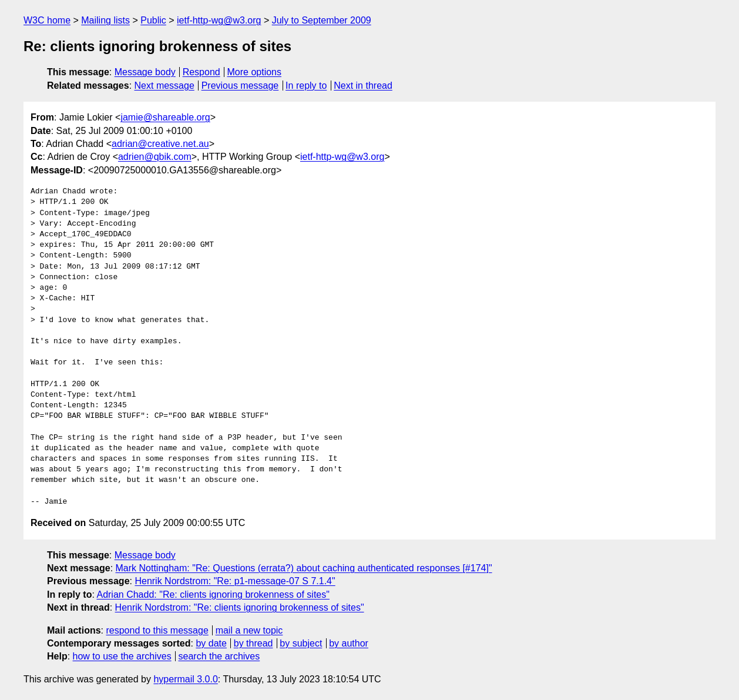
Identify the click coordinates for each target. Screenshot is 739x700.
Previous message (240, 86)
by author (349, 643)
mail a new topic (249, 630)
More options (255, 72)
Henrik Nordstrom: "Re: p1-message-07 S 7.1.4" (235, 581)
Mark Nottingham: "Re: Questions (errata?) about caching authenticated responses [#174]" (304, 568)
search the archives (219, 656)
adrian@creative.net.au (160, 144)
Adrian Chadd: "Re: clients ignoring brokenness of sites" (213, 595)
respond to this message (157, 630)
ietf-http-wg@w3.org (219, 20)
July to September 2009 (322, 20)
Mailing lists (105, 20)
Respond (201, 72)
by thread (253, 643)
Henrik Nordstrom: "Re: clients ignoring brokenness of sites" (240, 607)
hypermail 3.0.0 (185, 679)
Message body (145, 72)
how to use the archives (122, 656)
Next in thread (363, 86)
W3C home (47, 20)
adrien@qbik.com (155, 157)
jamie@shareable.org (165, 117)
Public (153, 20)
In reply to (306, 86)
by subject (301, 643)
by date (211, 643)
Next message (164, 86)
